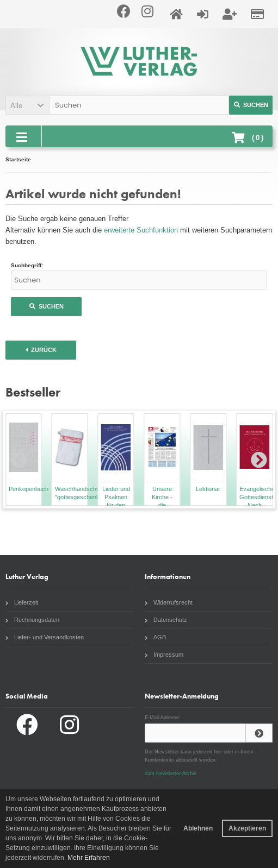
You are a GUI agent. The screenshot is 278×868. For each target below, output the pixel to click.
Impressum (164, 655)
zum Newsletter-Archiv (171, 773)
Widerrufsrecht (169, 602)
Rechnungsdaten (32, 620)
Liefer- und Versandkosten (45, 637)
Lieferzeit (22, 602)
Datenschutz (166, 620)
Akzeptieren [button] (247, 828)
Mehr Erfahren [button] (89, 858)
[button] (27, 105)
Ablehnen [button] (198, 828)
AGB (155, 637)
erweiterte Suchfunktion (141, 230)
